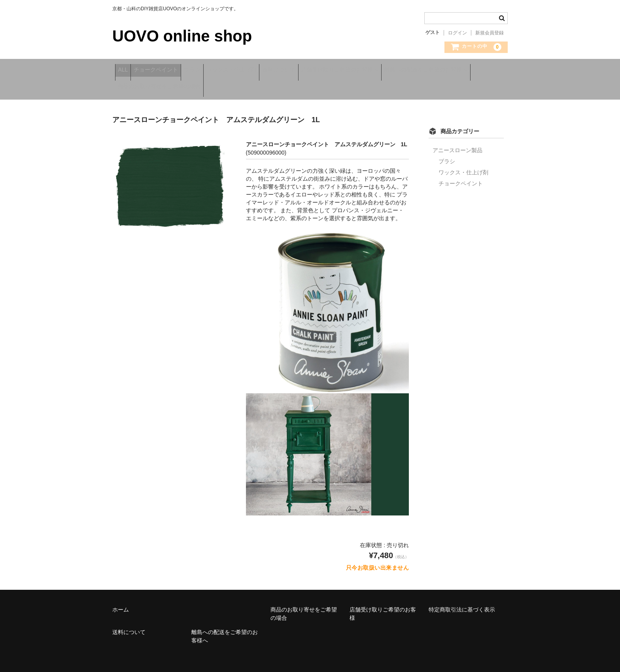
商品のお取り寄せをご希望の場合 (261, 87)
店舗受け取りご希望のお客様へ (394, 70)
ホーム (121, 605)
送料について (323, 70)
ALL (126, 70)
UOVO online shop (182, 36)
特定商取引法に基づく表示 (462, 605)
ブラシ (215, 70)
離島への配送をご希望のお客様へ (162, 87)
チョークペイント (169, 70)
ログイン (457, 33)
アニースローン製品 (457, 146)
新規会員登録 (490, 33)
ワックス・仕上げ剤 (265, 70)
